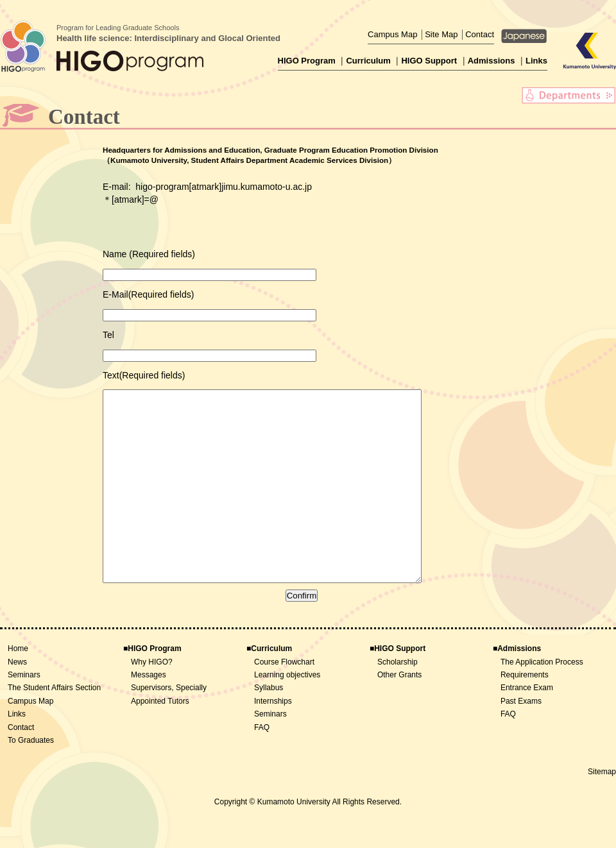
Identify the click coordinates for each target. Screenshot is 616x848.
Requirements (525, 713)
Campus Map (392, 34)
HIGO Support (429, 61)
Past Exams (521, 740)
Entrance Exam (527, 726)
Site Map (441, 34)
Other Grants (399, 713)
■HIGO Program (152, 687)
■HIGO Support (398, 687)
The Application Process (542, 700)
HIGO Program (307, 61)
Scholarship (398, 700)
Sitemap (602, 810)
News (17, 700)
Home (18, 687)
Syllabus (269, 726)
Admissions (492, 61)
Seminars (24, 713)
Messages (149, 713)
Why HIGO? (152, 700)
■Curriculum (269, 687)
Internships (273, 740)
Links (536, 61)
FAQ (262, 766)
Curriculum (368, 61)
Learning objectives (287, 713)
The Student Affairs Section (54, 726)
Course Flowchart (284, 700)
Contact (480, 34)
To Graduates (31, 779)
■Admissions (517, 687)
